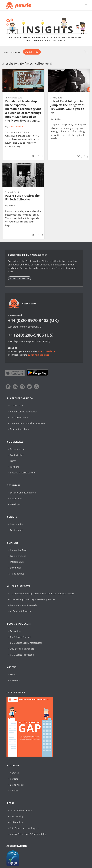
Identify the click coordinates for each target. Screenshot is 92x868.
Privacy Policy (16, 816)
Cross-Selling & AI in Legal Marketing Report (31, 599)
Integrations (15, 498)
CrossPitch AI (15, 406)
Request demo (16, 449)
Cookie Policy (15, 822)
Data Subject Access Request (24, 828)
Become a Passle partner (22, 473)
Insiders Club (16, 562)
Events (12, 675)
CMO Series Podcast (19, 637)
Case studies (16, 524)
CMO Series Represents (21, 655)
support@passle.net (38, 355)
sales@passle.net (47, 351)
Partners (13, 467)
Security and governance (22, 493)
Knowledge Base (17, 550)
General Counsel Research (22, 605)
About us (14, 773)
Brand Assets (16, 785)
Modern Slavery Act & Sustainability (27, 834)
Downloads (15, 568)
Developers (15, 504)
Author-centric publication (23, 412)
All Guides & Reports (19, 611)
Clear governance (18, 417)
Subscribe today (20, 278)
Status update (16, 574)
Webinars (14, 680)
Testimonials (16, 530)
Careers (13, 779)
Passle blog (15, 631)
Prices (12, 461)
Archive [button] (16, 52)
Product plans (16, 455)
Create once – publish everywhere (27, 423)
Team (5, 52)
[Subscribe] (32, 52)
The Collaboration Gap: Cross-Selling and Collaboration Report (41, 594)
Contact (13, 791)
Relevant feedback (18, 429)
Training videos (17, 556)
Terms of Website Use (20, 810)
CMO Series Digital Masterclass (25, 643)
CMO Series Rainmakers (21, 649)
